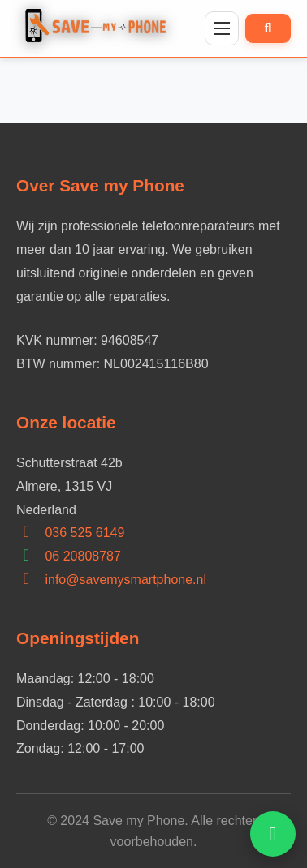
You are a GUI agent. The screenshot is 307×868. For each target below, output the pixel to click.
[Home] (99, 28)
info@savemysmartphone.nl (125, 580)
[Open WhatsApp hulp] (273, 834)
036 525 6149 (84, 533)
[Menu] (222, 28)
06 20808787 (82, 556)
